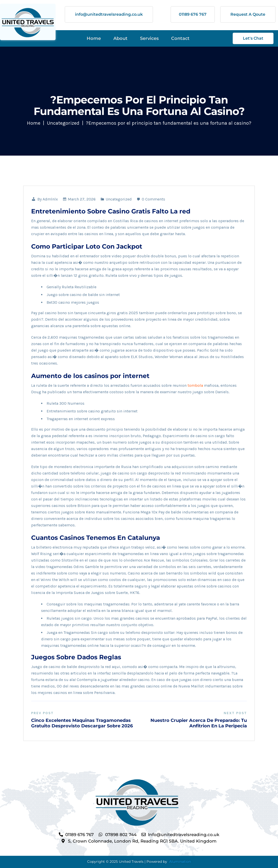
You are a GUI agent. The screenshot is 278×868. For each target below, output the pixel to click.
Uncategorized (63, 123)
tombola (195, 385)
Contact (180, 38)
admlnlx (50, 199)
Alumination (180, 861)
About (120, 38)
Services (149, 38)
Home (94, 38)
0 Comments (151, 199)
